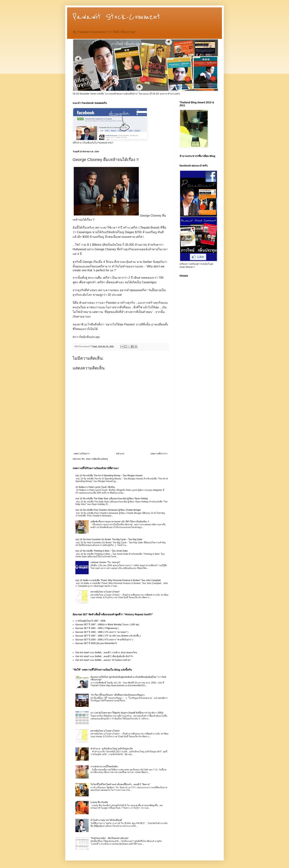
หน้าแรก (120, 454)
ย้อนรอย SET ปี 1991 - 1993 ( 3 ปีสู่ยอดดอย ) (97, 628)
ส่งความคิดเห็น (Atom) (97, 459)
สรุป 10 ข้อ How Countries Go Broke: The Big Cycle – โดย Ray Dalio (109, 539)
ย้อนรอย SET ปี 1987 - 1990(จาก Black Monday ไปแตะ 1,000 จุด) (107, 625)
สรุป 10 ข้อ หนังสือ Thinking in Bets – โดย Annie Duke (102, 551)
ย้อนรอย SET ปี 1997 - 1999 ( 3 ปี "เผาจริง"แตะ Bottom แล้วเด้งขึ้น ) (108, 636)
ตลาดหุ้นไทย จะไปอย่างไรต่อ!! (105, 592)
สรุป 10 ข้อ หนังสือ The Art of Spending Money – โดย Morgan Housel (109, 476)
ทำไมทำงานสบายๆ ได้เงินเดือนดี (106, 820)
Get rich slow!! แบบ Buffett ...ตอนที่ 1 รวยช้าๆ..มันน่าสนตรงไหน (106, 653)
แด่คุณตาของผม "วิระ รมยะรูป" (105, 562)
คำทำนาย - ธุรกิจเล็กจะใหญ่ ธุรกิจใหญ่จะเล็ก (112, 749)
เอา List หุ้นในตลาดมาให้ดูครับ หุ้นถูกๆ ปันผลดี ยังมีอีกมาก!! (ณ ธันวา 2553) (127, 713)
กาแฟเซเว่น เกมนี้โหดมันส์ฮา (104, 767)
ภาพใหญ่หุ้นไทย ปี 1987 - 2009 (90, 621)
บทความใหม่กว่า (82, 454)
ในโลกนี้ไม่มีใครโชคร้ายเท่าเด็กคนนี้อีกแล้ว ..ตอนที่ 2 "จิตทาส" (120, 784)
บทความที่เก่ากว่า (159, 454)
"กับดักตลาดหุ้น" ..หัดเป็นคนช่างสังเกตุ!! (109, 838)
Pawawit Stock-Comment (117, 17)
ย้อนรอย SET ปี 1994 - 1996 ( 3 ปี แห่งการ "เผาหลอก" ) (102, 632)
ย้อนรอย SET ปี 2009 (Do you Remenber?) (96, 643)
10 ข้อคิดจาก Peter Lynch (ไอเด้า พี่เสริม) (95, 487)
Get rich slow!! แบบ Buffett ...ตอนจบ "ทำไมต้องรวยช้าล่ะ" (103, 660)
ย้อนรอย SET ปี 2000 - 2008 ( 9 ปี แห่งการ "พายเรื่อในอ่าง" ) (104, 640)
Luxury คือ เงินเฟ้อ (99, 802)
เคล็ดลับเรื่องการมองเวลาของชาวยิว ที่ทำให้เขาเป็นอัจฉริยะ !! (120, 522)
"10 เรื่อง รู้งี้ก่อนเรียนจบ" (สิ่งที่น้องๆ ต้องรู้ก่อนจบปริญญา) (117, 695)
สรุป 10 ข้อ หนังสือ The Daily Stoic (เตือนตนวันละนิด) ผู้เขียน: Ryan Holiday (112, 499)
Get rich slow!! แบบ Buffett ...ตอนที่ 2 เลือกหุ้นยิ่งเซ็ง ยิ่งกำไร (104, 656)
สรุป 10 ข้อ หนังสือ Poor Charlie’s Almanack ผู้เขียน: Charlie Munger (108, 510)
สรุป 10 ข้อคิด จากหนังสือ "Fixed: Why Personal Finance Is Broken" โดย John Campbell (118, 580)
